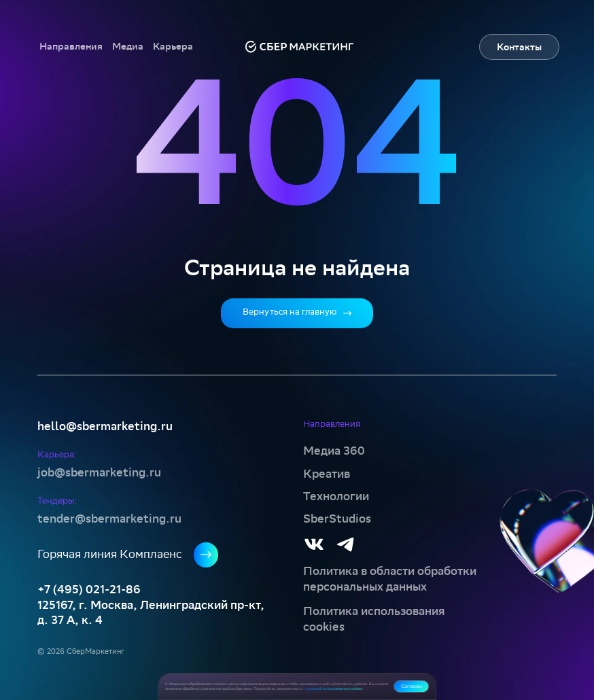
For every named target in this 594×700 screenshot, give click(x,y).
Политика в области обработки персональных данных (390, 579)
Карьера (173, 47)
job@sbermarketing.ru (99, 473)
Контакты (519, 48)
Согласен (412, 686)
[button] (71, 47)
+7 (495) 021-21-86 (89, 590)
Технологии (336, 496)
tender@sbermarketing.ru (109, 519)
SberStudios (337, 519)
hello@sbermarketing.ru (105, 426)
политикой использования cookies (333, 689)
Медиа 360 (334, 451)
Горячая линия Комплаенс (128, 555)
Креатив (327, 474)
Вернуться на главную (297, 312)
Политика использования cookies (374, 619)
